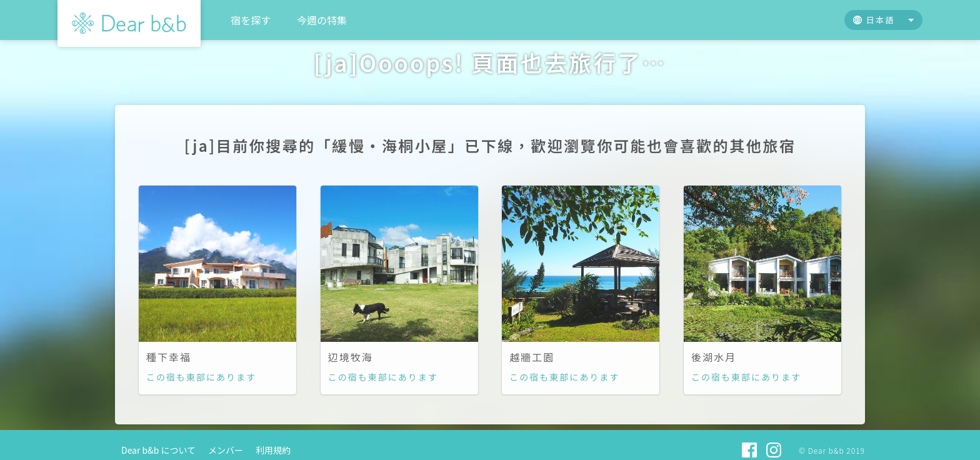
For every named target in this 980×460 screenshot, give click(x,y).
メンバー (226, 450)
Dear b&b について (158, 450)
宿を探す (251, 20)
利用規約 (273, 450)
